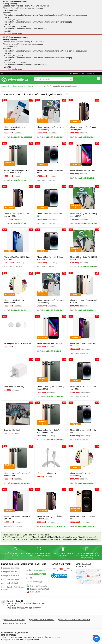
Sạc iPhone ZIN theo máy (14, 387)
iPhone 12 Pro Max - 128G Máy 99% (82, 518)
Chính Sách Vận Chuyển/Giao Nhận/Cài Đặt (74, 620)
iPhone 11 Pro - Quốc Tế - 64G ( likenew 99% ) (17, 474)
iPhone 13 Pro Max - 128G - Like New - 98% (17, 258)
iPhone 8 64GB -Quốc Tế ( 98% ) (50, 344)
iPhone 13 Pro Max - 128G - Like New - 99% (17, 518)
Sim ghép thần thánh (12, 430)
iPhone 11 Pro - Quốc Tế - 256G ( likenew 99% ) (50, 388)
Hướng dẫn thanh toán (10, 576)
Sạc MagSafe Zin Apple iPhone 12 (17, 344)
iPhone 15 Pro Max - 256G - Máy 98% (50, 215)
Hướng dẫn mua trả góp (11, 572)
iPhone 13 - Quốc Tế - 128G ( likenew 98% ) (15, 128)
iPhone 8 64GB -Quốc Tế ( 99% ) (83, 170)
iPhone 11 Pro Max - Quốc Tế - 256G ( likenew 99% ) (16, 172)
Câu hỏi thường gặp (34, 582)
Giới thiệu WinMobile (39, 586)
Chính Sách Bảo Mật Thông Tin (15, 623)
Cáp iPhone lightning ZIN (47, 473)
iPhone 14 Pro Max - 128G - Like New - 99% (50, 258)
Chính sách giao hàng (10, 579)
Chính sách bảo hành (10, 583)
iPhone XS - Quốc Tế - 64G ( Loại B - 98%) (83, 301)
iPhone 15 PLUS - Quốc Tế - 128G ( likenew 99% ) (51, 301)
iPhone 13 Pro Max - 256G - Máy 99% (83, 345)
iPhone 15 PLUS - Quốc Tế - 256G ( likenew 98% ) (51, 128)
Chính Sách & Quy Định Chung (15, 620)
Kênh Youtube (36, 592)
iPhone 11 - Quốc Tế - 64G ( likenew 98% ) (81, 474)
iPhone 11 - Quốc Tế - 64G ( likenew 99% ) (15, 301)
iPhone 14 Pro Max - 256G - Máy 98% (50, 172)
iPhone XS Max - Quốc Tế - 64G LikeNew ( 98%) (50, 518)
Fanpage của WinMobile (40, 589)
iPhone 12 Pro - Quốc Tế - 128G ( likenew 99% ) (83, 258)
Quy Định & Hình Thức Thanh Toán (42, 620)
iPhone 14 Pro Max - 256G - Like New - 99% (83, 388)
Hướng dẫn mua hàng (10, 568)
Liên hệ (29, 578)
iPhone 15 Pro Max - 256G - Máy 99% (83, 431)
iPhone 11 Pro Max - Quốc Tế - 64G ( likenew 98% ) (49, 431)
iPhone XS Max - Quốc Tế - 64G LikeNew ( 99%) (83, 128)
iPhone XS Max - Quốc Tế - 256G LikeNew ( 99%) (17, 215)
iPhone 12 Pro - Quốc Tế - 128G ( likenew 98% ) (83, 215)
